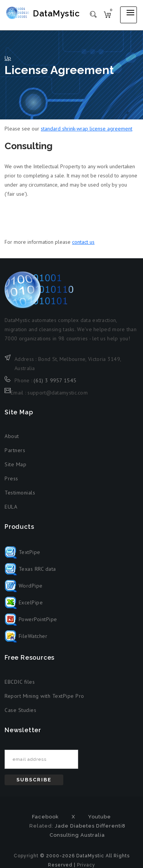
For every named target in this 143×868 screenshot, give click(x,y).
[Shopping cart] (107, 14)
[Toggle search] (93, 14)
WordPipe (24, 586)
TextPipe (22, 552)
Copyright (26, 856)
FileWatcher (26, 636)
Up (8, 58)
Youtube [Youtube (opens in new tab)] (100, 817)
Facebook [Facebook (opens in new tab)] (45, 817)
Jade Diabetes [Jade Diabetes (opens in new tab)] (75, 826)
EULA (11, 507)
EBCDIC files (20, 682)
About (12, 436)
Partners (15, 450)
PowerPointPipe (31, 619)
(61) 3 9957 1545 (55, 380)
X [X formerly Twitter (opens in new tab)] (73, 817)
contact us (83, 242)
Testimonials (20, 493)
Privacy (86, 865)
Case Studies (20, 710)
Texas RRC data (30, 569)
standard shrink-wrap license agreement (87, 129)
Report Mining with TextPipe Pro (44, 696)
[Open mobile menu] (129, 15)
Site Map (15, 464)
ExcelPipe (24, 602)
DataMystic (56, 13)
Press (11, 478)
